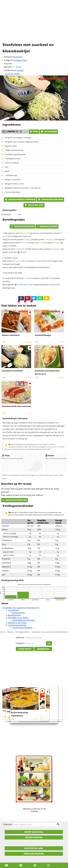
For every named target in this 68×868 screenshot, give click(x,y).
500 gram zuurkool (13, 180)
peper (7, 171)
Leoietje (20, 70)
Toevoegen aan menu (50, 199)
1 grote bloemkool (12, 192)
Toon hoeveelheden (22, 226)
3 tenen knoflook (12, 163)
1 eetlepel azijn (11, 175)
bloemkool (22, 278)
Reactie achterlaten (14, 500)
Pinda (6, 455)
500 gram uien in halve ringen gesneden (22, 142)
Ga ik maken (49, 132)
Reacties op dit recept (17, 623)
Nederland (18, 57)
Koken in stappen (47, 226)
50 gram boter (11, 146)
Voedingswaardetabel (17, 625)
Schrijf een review (12, 74)
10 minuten (21, 285)
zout (6, 167)
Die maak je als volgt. (13, 273)
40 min (22, 252)
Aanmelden (43, 649)
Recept (10, 632)
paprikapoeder (43, 239)
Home (3, 632)
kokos (14, 261)
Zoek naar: (8, 825)
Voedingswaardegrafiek (22, 628)
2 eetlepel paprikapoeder (15, 154)
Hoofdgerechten (20, 60)
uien (22, 233)
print (34, 132)
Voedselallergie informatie (24, 620)
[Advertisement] (34, 24)
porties (9, 64)
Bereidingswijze (14, 615)
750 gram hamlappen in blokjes (18, 138)
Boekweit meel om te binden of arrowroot (22, 188)
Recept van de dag (34, 832)
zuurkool (51, 249)
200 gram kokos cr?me (14, 184)
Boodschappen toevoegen (20, 199)
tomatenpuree (20, 239)
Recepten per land (34, 848)
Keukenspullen (19, 613)
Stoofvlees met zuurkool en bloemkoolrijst (21, 608)
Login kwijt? (25, 649)
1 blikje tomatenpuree (14, 150)
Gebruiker (20, 638)
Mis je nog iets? (34, 205)
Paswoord (20, 643)
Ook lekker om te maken (18, 618)
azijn (17, 249)
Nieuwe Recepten (34, 837)
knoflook (20, 243)
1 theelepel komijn (12, 159)
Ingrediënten (13, 610)
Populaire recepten (34, 854)
